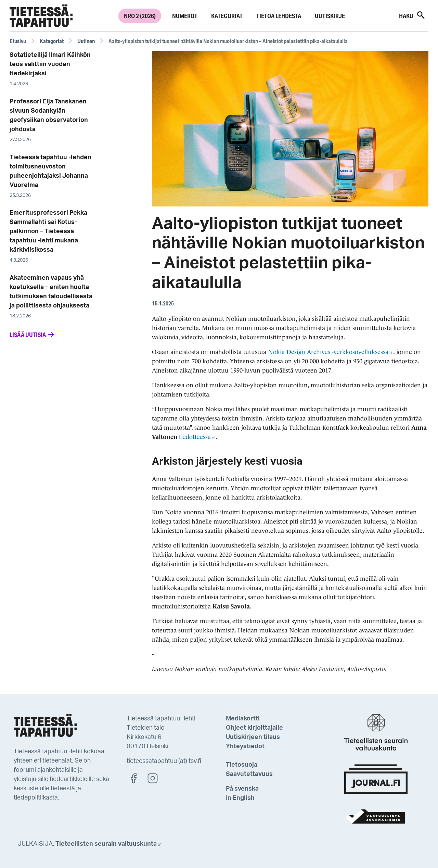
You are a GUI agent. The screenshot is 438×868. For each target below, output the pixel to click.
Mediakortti (243, 719)
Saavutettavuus (249, 774)
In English (240, 798)
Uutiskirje (330, 16)
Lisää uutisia (32, 335)
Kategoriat (227, 16)
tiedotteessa (197, 437)
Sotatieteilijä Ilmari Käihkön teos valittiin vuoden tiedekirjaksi (50, 64)
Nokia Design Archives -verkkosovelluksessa (331, 352)
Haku (412, 15)
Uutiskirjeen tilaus (253, 737)
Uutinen (86, 41)
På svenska (242, 789)
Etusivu (18, 41)
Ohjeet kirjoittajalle (254, 728)
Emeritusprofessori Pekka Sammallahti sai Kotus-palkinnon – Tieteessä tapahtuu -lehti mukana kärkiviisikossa (48, 231)
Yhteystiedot (245, 746)
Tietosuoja (242, 765)
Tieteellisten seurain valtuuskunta (108, 844)
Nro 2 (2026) (140, 16)
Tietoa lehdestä (279, 16)
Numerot (185, 16)
